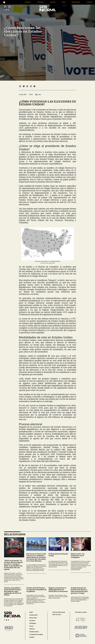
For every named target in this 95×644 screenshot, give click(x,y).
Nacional (61, 2)
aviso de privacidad (59, 612)
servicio (32, 629)
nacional (32, 621)
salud (31, 626)
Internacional (84, 2)
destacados (33, 618)
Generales (36, 2)
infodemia (33, 623)
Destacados (49, 2)
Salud (72, 2)
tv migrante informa (36, 635)
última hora (33, 615)
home (31, 612)
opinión (32, 637)
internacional (34, 632)
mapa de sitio (57, 615)
